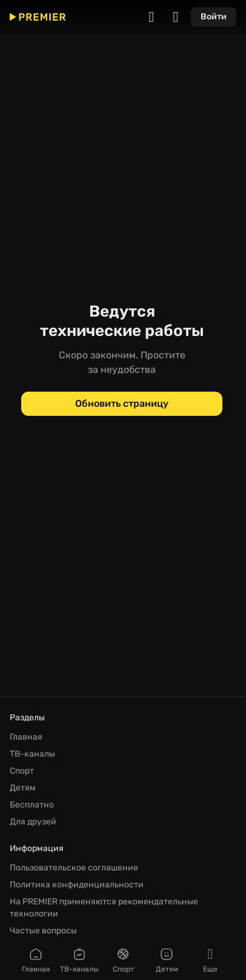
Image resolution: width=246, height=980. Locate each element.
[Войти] (214, 17)
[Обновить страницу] (122, 404)
